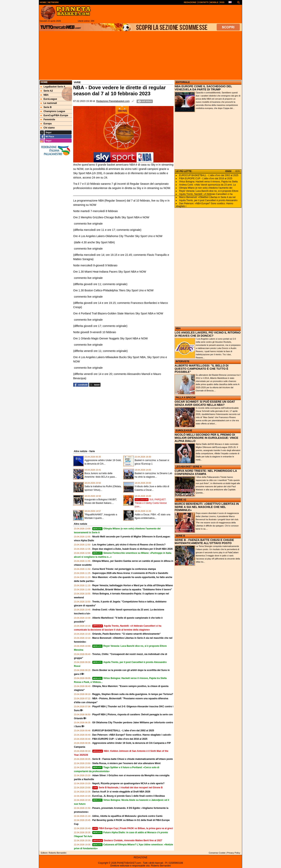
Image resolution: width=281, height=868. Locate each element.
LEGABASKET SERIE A (189, 467)
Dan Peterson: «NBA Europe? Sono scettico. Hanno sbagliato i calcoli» (132, 735)
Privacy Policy (234, 853)
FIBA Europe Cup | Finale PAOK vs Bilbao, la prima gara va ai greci (133, 828)
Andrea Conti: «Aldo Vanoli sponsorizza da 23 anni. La (207, 185)
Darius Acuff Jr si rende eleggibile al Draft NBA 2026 (121, 792)
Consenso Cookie (217, 853)
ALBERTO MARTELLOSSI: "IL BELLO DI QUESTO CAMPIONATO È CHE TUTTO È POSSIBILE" (202, 369)
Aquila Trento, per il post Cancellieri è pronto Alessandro (208, 200)
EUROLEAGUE (184, 431)
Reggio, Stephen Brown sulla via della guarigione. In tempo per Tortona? (133, 694)
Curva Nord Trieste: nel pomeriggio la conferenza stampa (124, 569)
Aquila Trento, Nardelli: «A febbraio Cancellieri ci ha (206, 194)
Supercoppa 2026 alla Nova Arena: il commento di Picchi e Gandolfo (130, 573)
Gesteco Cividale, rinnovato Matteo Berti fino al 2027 (127, 840)
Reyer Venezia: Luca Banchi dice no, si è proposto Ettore (209, 191)
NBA (178, 328)
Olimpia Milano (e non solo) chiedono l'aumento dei (206, 188)
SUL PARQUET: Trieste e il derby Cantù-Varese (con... (151, 503)
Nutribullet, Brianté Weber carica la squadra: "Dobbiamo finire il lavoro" (132, 590)
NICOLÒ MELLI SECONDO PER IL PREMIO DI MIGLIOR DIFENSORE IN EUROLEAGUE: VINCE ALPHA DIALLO (206, 438)
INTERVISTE (182, 361)
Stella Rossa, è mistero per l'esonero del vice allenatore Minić (127, 763)
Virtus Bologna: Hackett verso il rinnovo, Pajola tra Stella (208, 182)
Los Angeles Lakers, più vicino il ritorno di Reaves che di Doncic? (129, 545)
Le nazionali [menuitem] (49, 103)
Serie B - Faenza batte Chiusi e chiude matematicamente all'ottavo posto (133, 759)
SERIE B (180, 536)
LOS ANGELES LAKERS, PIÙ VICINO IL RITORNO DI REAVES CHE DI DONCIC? (208, 334)
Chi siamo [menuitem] (48, 128)
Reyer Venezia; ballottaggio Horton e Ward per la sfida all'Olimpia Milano (133, 585)
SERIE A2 (181, 500)
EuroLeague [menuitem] (49, 99)
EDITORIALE (183, 82)
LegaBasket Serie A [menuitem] (53, 87)
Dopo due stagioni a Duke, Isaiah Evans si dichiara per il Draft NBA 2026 (132, 549)
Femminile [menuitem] (48, 120)
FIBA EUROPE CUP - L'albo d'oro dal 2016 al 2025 (120, 739)
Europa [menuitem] (46, 124)
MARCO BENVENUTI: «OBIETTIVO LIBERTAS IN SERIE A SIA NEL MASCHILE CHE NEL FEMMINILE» (207, 507)
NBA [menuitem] (45, 95)
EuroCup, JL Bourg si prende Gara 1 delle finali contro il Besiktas (129, 796)
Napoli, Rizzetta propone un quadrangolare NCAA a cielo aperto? (128, 783)
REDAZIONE (140, 857)
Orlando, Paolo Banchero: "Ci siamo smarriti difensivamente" (127, 634)
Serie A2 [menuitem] (47, 91)
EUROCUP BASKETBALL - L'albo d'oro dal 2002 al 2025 (123, 731)
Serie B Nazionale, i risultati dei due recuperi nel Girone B (128, 788)
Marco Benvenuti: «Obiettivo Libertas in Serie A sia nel (207, 197)
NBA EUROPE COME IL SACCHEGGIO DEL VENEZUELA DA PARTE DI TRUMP (203, 88)
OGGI (228, 171)
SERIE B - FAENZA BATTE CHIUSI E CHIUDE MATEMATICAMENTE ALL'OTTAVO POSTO (204, 541)
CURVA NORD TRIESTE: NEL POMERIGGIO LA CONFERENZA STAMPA (206, 472)
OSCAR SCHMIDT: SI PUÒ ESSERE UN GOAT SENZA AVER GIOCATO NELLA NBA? (205, 403)
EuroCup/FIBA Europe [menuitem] (54, 115)
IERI (238, 171)
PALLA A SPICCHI (186, 398)
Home (44, 82)
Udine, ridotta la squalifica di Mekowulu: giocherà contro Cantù (127, 816)
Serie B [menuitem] (46, 107)
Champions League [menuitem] (53, 111)
